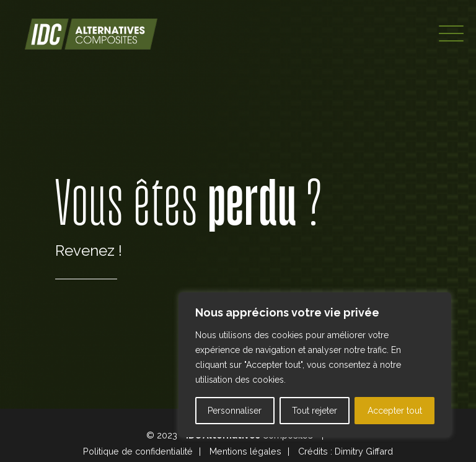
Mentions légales (245, 451)
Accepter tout (395, 411)
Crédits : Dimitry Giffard (346, 451)
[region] (315, 365)
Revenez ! (89, 251)
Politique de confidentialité (138, 451)
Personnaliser (235, 411)
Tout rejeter (315, 411)
